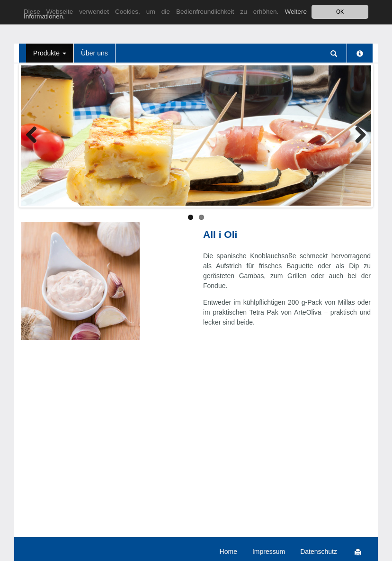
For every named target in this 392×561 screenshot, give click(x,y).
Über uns (94, 53)
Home (228, 552)
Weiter (357, 136)
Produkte (50, 53)
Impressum (269, 552)
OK (340, 12)
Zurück (35, 136)
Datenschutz (319, 552)
